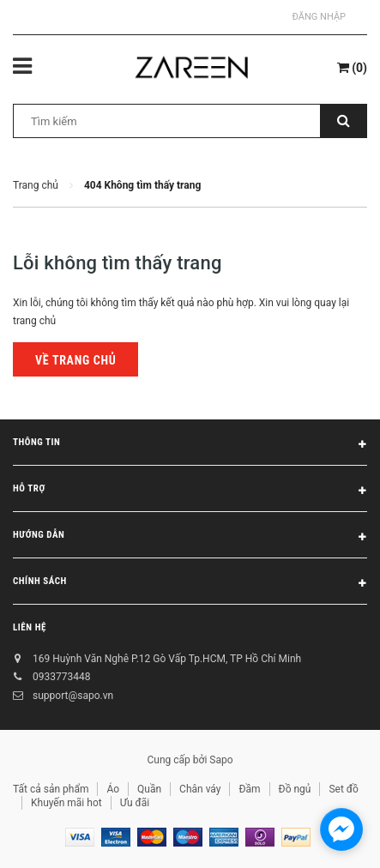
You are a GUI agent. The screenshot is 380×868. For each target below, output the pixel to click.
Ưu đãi (135, 803)
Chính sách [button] (190, 584)
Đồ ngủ (295, 789)
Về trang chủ (75, 360)
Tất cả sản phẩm (51, 789)
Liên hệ (30, 627)
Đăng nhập (319, 17)
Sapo (221, 760)
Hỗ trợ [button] (190, 491)
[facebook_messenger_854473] (341, 829)
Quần (149, 789)
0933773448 (61, 677)
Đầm (249, 789)
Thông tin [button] (190, 445)
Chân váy (200, 789)
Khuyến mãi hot (66, 803)
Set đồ (343, 789)
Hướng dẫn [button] (190, 538)
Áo (113, 789)
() (352, 68)
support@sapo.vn (73, 696)
